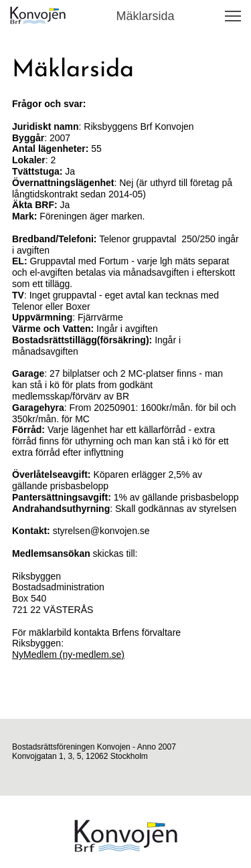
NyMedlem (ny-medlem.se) (68, 655)
